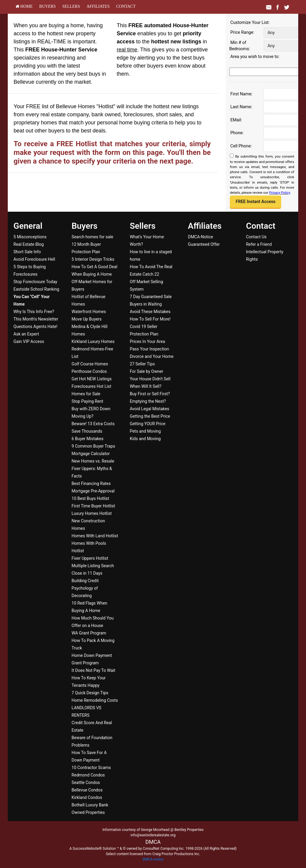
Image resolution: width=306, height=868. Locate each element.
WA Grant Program (89, 633)
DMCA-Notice (201, 237)
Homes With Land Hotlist (95, 536)
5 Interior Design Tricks (93, 259)
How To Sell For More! (150, 319)
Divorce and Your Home (152, 356)
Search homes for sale (92, 237)
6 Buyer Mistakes (88, 439)
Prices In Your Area (147, 341)
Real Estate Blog (29, 244)
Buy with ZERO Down (91, 409)
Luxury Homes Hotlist (92, 513)
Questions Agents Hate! (35, 327)
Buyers (47, 6)
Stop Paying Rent (88, 401)
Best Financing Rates (91, 483)
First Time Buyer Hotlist (94, 506)
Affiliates (98, 6)
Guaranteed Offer (204, 244)
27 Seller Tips (142, 364)
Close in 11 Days (87, 573)
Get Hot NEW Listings (92, 379)
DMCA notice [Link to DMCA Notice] (153, 859)
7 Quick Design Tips (90, 693)
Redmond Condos (88, 775)
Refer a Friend (259, 244)
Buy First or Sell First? (150, 394)
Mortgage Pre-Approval (93, 491)
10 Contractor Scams (91, 768)
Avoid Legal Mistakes (149, 409)
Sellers (71, 6)
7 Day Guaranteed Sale (151, 297)
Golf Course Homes (90, 364)
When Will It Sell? (146, 386)
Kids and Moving (145, 439)
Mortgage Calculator (91, 454)
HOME (24, 6)
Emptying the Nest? (148, 401)
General (28, 226)
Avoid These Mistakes (150, 312)
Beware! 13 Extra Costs (93, 424)
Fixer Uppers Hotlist (90, 558)
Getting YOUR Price (147, 424)
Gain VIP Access (29, 341)
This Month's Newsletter (36, 319)
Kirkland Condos (87, 797)
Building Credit (85, 581)
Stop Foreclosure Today (35, 282)
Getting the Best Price (150, 416)
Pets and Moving (145, 431)
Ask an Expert (26, 334)
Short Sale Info (27, 252)
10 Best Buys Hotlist (91, 498)
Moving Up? (83, 416)
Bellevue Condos (87, 790)
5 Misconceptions (30, 237)
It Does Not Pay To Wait (94, 670)
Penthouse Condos (89, 371)
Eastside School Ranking (36, 289)
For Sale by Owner (146, 371)
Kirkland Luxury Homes (93, 341)
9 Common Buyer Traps (94, 446)
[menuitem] (24, 6)
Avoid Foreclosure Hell (34, 259)
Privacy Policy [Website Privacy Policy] (280, 193)
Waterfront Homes (89, 312)
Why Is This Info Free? (34, 312)
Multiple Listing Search (93, 566)
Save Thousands (87, 431)
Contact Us (256, 237)
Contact (126, 6)
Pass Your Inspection (149, 349)
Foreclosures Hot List (92, 386)
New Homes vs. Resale (93, 461)
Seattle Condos (86, 782)
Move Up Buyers (87, 319)
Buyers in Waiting (146, 304)
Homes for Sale (86, 394)
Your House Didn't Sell (150, 379)
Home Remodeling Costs (95, 700)
